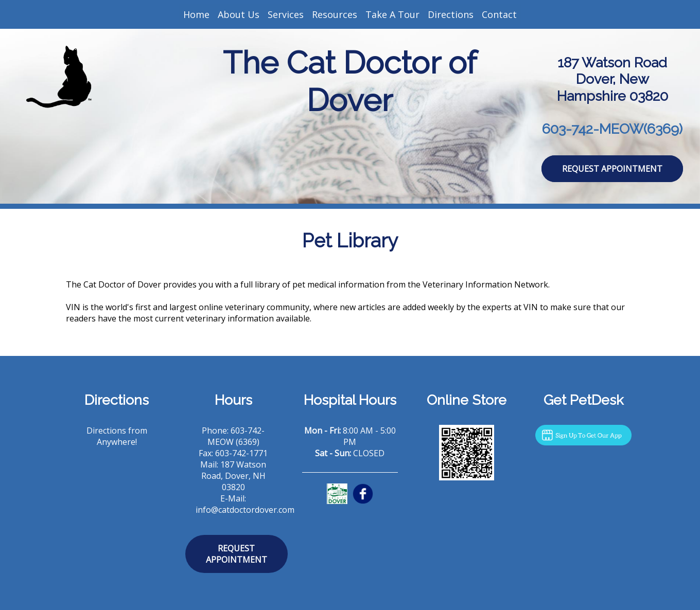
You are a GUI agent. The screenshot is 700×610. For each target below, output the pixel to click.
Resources (335, 14)
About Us (239, 14)
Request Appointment (612, 169)
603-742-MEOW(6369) (612, 129)
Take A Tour (392, 14)
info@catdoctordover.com (245, 510)
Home (196, 14)
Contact (499, 14)
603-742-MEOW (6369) (236, 436)
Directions (451, 14)
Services (286, 14)
